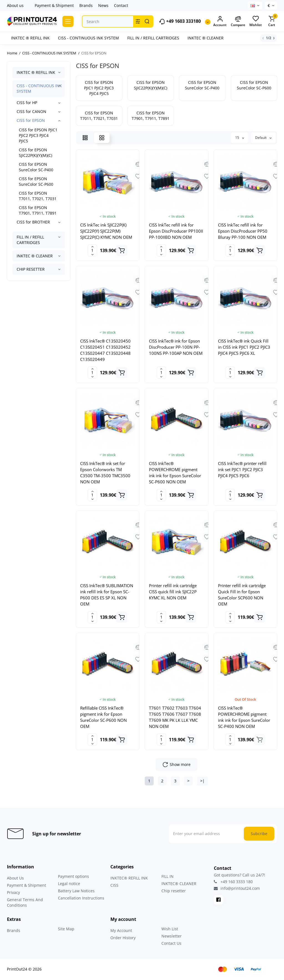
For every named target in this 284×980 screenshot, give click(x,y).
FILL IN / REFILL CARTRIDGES (30, 240)
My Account (121, 930)
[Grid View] (102, 138)
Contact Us (171, 943)
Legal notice (69, 884)
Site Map (66, 929)
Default (263, 138)
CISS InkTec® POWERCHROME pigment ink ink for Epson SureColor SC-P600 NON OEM (175, 473)
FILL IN (168, 876)
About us (15, 5)
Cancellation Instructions (81, 898)
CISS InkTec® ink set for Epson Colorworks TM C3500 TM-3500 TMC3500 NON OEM (105, 473)
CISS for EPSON (31, 120)
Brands (86, 5)
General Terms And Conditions (25, 902)
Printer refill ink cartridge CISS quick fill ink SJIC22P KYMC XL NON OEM (173, 592)
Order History (123, 938)
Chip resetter (174, 891)
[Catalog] (68, 21)
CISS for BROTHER (33, 222)
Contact (121, 5)
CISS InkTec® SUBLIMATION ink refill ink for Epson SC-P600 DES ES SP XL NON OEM (107, 595)
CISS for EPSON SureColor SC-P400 (36, 167)
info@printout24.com (237, 888)
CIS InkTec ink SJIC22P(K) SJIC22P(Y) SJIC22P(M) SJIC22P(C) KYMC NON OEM (106, 231)
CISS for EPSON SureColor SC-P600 (36, 181)
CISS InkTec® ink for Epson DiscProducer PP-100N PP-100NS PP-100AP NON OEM (176, 347)
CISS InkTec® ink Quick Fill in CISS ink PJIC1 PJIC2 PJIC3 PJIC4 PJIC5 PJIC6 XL (244, 347)
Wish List (170, 929)
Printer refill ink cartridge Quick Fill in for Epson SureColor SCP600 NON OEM (242, 595)
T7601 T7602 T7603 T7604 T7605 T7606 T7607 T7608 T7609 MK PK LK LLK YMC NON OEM (175, 717)
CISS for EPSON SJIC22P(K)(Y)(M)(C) (35, 153)
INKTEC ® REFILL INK (36, 72)
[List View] (85, 138)
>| (202, 781)
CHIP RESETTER (31, 269)
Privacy (13, 892)
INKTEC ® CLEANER (35, 256)
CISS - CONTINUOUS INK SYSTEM (39, 88)
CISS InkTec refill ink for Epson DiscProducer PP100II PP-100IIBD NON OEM (176, 231)
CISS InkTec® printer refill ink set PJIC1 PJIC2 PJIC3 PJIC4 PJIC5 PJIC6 (242, 469)
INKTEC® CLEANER (179, 884)
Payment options (73, 876)
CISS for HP (27, 103)
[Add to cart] (122, 250)
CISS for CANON (31, 111)
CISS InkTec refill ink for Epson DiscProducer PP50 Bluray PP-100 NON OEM (243, 231)
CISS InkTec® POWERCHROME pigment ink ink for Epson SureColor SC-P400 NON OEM (244, 717)
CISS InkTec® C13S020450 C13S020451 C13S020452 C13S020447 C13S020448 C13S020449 (105, 350)
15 (240, 138)
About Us (15, 878)
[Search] (147, 21)
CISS (114, 885)
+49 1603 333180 (180, 22)
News (103, 5)
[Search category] (138, 21)
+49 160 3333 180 (233, 882)
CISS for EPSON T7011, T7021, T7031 (38, 196)
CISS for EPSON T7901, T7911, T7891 (38, 210)
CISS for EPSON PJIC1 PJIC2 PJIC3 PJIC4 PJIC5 (38, 135)
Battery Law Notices (76, 891)
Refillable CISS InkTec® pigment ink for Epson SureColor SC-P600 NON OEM (103, 717)
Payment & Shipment (54, 5)
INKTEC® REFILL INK (129, 878)
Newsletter (172, 936)
